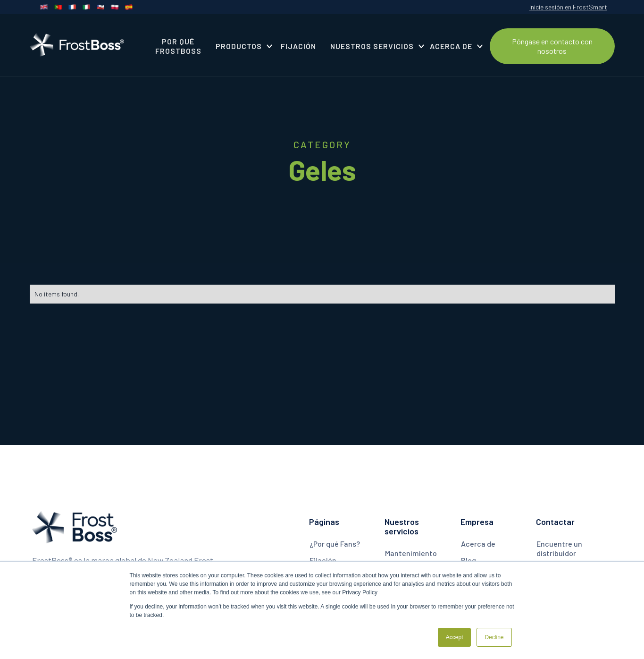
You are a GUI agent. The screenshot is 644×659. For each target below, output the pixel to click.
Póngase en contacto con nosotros (552, 46)
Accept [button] (455, 637)
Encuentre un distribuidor (559, 548)
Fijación (323, 560)
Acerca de (478, 544)
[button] (241, 46)
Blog (468, 560)
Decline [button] (494, 637)
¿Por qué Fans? (335, 544)
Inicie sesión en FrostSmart (568, 7)
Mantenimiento (411, 553)
